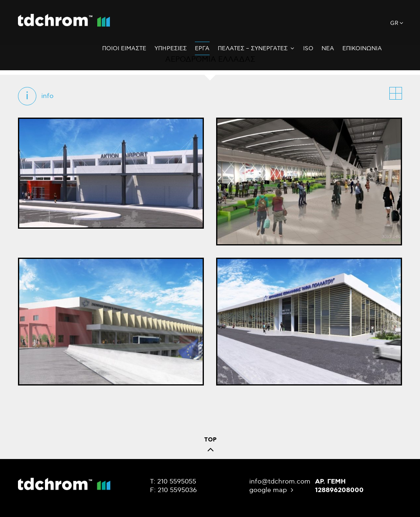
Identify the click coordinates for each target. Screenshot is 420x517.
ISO (308, 48)
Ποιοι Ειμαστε (124, 48)
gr (397, 23)
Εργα (202, 48)
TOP (210, 447)
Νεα (328, 48)
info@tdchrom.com (280, 482)
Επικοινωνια (362, 48)
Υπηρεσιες (171, 48)
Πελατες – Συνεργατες (256, 49)
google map (272, 490)
